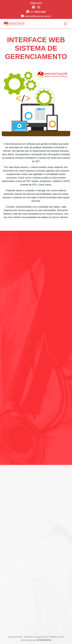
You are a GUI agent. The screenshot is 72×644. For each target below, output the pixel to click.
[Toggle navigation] (65, 24)
